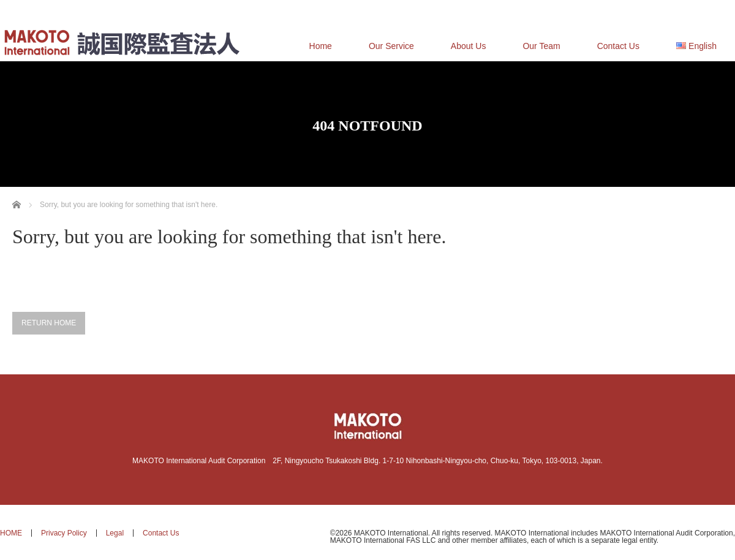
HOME (11, 533)
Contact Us (618, 46)
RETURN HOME (49, 323)
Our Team (541, 46)
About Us (469, 46)
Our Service (391, 46)
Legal (115, 533)
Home (321, 46)
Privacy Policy (64, 533)
